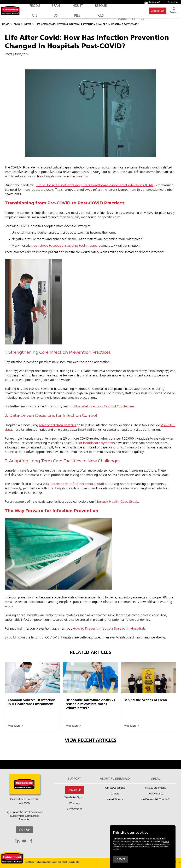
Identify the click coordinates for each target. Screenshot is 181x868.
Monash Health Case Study (117, 501)
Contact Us (173, 2)
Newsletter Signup (74, 798)
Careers (115, 794)
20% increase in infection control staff (74, 484)
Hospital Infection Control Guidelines (104, 406)
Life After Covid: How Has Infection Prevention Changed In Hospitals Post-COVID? (87, 24)
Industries (69, 12)
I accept (120, 859)
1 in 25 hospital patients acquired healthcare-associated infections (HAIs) (95, 185)
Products (33, 12)
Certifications (74, 809)
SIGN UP (24, 830)
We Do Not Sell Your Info (155, 800)
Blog (127, 11)
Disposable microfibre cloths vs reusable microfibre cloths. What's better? (90, 704)
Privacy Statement (155, 788)
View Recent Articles (91, 740)
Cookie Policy (155, 794)
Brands (51, 12)
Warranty (74, 803)
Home (6, 24)
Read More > (16, 726)
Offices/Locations (115, 788)
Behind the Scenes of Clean (145, 700)
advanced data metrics (58, 425)
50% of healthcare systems (93, 443)
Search (173, 10)
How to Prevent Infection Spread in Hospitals (109, 628)
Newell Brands (115, 800)
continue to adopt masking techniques (66, 245)
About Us (138, 11)
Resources (90, 12)
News (28, 24)
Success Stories (112, 11)
